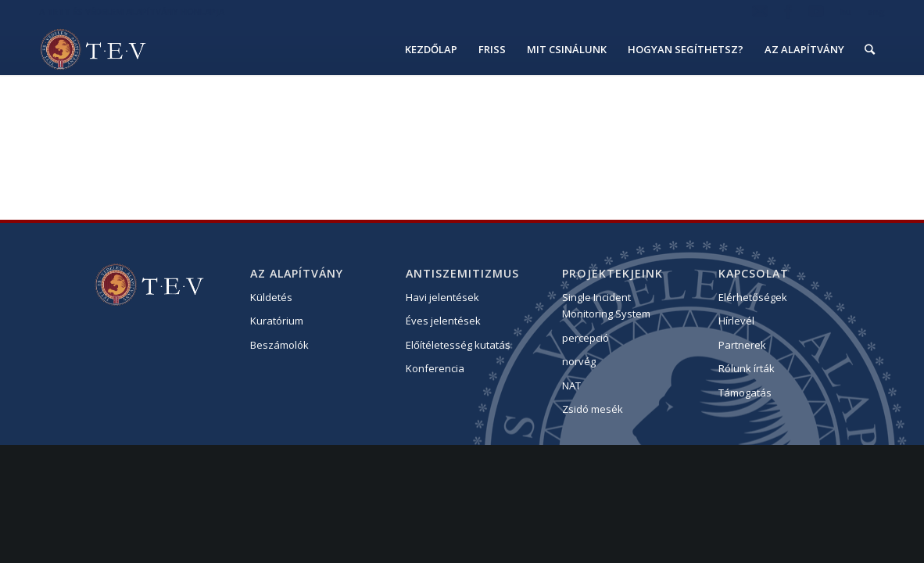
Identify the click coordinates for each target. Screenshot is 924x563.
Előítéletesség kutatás (458, 345)
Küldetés (271, 297)
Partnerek (742, 345)
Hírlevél (736, 321)
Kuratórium (277, 321)
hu (846, 11)
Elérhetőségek (753, 297)
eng (876, 11)
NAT (571, 385)
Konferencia (435, 368)
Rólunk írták (747, 368)
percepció (586, 338)
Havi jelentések (442, 297)
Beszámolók (279, 345)
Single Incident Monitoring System (606, 305)
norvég (579, 361)
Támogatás (745, 393)
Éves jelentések (443, 321)
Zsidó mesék (593, 409)
